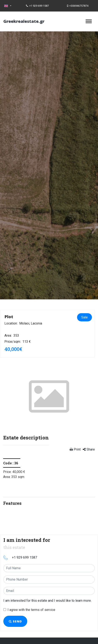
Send (15, 621)
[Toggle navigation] (89, 21)
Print (75, 449)
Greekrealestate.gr (24, 21)
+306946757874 (78, 6)
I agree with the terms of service (31, 610)
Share (89, 449)
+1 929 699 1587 (37, 6)
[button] (10, 396)
